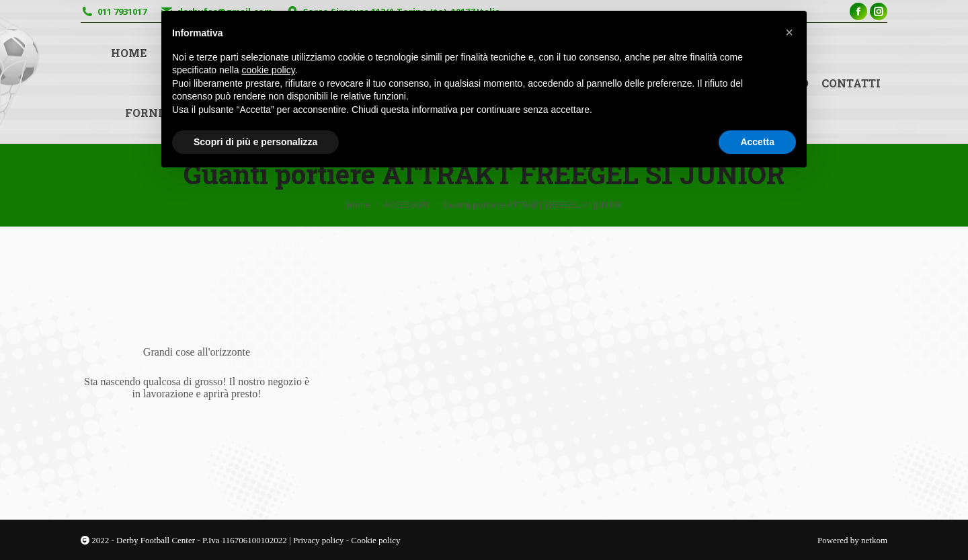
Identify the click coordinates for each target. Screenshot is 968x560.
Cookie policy (375, 540)
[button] (789, 32)
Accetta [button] (757, 142)
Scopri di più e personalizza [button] (255, 142)
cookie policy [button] (269, 70)
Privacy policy (320, 540)
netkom (874, 540)
